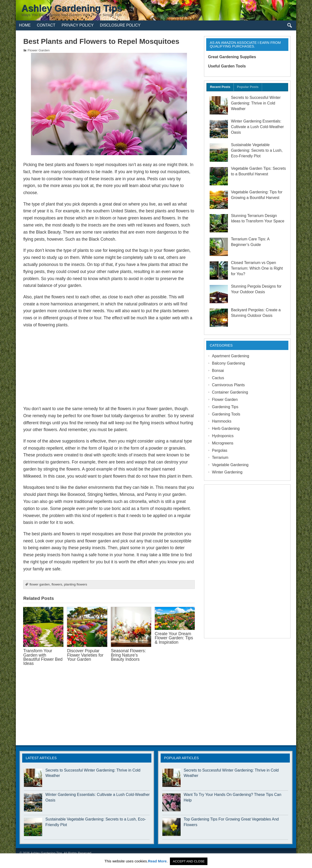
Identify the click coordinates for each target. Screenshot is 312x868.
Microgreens (223, 443)
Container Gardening (230, 392)
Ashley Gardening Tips (46, 853)
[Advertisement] (109, 367)
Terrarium (220, 458)
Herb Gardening (226, 429)
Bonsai (218, 371)
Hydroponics (223, 436)
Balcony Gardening (229, 363)
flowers (57, 584)
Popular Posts (248, 87)
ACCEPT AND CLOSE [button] (189, 861)
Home (25, 25)
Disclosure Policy (120, 25)
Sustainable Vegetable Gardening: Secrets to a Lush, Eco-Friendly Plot (257, 150)
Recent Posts (220, 87)
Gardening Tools (226, 414)
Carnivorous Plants (229, 385)
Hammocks (222, 421)
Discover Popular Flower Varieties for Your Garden (85, 655)
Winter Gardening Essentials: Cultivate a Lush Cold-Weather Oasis (257, 127)
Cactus (218, 378)
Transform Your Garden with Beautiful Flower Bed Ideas (43, 657)
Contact (46, 25)
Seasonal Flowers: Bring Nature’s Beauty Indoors (128, 655)
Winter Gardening (227, 472)
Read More (157, 861)
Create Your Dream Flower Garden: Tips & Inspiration (174, 638)
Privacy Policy (78, 25)
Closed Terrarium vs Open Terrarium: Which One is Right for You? (257, 268)
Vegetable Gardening (230, 465)
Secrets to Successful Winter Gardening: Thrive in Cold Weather (256, 103)
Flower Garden (39, 50)
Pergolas (220, 450)
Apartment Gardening (231, 356)
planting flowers (75, 584)
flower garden (40, 584)
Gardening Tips (225, 407)
